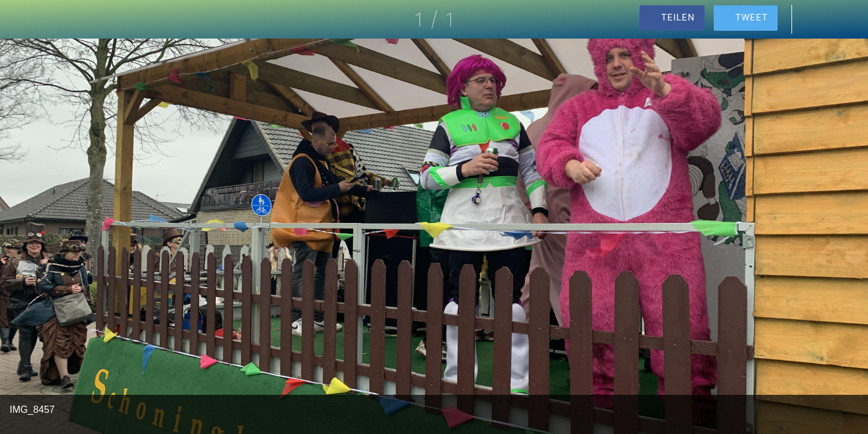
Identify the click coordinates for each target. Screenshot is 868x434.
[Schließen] (24, 19)
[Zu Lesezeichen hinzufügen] (844, 19)
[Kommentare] (813, 19)
